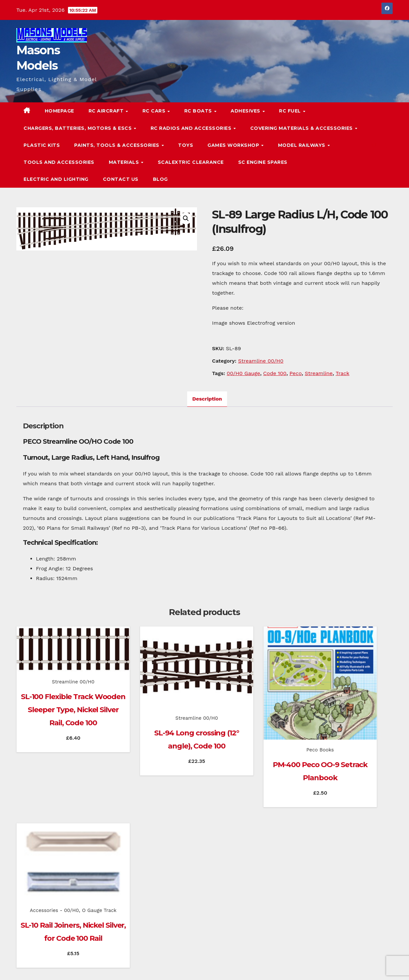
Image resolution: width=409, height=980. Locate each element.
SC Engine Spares (263, 162)
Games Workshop (234, 145)
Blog (160, 179)
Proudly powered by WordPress (49, 966)
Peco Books (252, 719)
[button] (374, 145)
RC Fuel (291, 111)
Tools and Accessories (59, 162)
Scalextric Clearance (191, 162)
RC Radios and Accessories (192, 128)
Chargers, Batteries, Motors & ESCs (78, 128)
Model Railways (303, 145)
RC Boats (199, 111)
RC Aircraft (107, 111)
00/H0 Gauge (243, 373)
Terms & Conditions (373, 966)
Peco (295, 373)
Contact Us (121, 179)
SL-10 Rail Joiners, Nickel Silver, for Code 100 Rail (350, 731)
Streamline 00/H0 (261, 361)
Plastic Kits (42, 145)
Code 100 (275, 373)
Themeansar (142, 966)
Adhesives (246, 111)
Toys (186, 145)
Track (342, 373)
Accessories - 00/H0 (338, 693)
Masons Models (60, 920)
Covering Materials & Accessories (302, 128)
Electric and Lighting (56, 179)
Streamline (319, 373)
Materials (125, 162)
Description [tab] (207, 399)
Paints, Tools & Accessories (117, 145)
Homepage (59, 111)
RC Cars (155, 111)
